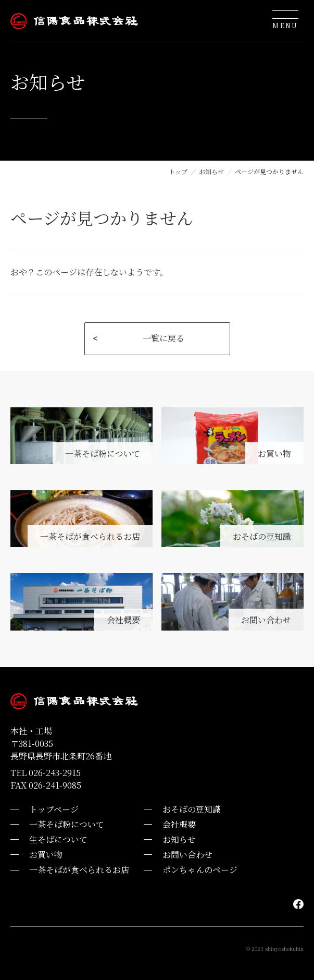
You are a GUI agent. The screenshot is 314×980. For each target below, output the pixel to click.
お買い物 (46, 855)
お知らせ (211, 171)
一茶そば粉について (67, 824)
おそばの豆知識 (192, 809)
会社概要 (179, 824)
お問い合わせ (187, 855)
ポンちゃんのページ (200, 870)
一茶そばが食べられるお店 (79, 870)
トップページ (54, 809)
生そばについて (58, 839)
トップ (178, 171)
